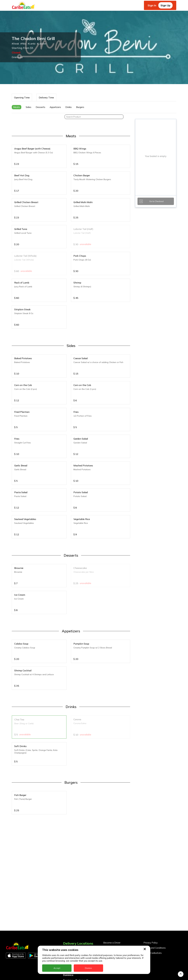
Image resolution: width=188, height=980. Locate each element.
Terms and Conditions (155, 907)
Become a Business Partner (118, 907)
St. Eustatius (70, 975)
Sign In (152, 5)
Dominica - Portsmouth (76, 939)
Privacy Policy (151, 902)
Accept (57, 968)
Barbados (69, 924)
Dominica (68, 934)
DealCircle (69, 929)
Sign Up (165, 5)
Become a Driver (112, 902)
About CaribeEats (153, 912)
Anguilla (68, 908)
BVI (65, 919)
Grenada (68, 944)
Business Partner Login (115, 912)
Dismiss (88, 968)
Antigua (68, 913)
